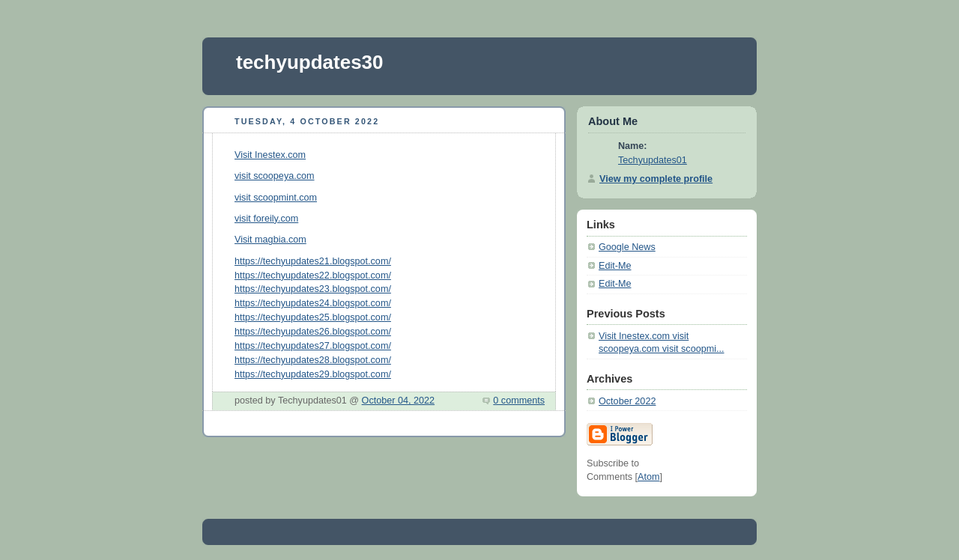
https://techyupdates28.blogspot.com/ (313, 360)
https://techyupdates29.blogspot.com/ (313, 374)
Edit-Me (615, 266)
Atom (648, 477)
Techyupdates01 (653, 160)
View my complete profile (656, 179)
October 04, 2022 (398, 401)
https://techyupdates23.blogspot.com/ (313, 289)
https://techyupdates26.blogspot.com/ (313, 332)
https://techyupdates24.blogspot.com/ (313, 303)
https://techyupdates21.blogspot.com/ (313, 261)
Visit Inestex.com (270, 155)
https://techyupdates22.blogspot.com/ (313, 276)
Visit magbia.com (270, 240)
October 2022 (627, 401)
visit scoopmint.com (276, 198)
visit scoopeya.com (275, 176)
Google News (627, 247)
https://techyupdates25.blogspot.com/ (313, 317)
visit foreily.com (266, 219)
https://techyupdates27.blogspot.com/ (313, 346)
